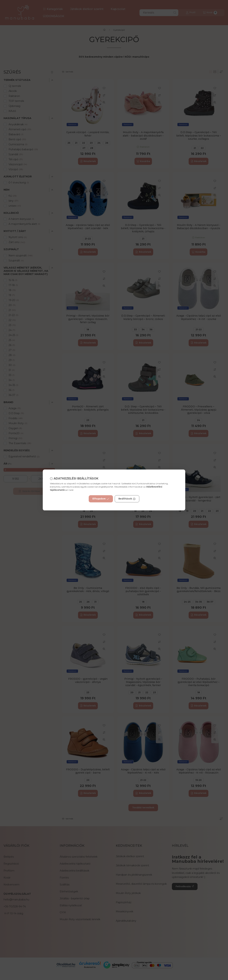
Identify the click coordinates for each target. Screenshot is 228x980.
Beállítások (127, 499)
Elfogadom (101, 499)
